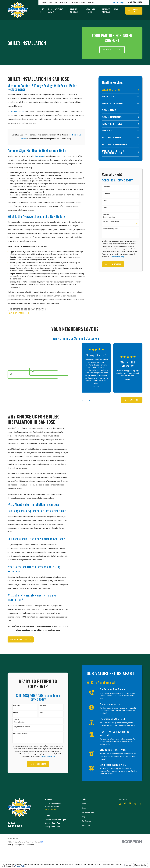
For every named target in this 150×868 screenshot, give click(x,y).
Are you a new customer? (112, 222)
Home (44, 2)
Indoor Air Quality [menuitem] (90, 11)
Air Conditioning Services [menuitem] (56, 11)
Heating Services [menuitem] (74, 11)
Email (105, 208)
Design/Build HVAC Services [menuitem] (110, 11)
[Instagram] (130, 804)
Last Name (107, 194)
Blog (83, 817)
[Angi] (120, 809)
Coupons (53, 2)
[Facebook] (125, 804)
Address (106, 215)
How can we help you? (110, 229)
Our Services (86, 821)
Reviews (63, 2)
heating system (38, 156)
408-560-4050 (135, 2)
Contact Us (86, 825)
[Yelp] (140, 804)
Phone (105, 201)
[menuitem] (121, 90)
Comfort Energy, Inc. (17, 112)
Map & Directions (51, 810)
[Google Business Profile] (120, 804)
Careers (92, 2)
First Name (107, 187)
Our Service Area (78, 2)
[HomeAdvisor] (135, 804)
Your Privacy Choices (35, 842)
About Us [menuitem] (41, 11)
